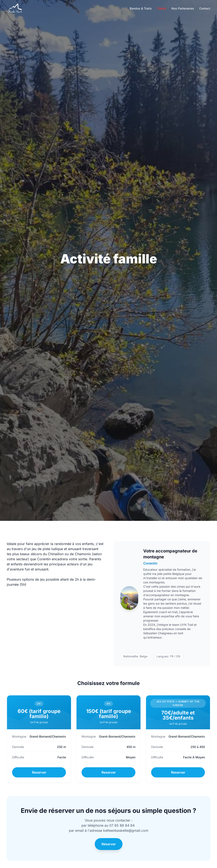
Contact (205, 8)
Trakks (162, 8)
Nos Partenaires (183, 8)
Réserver (109, 844)
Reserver (39, 772)
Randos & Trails (141, 8)
